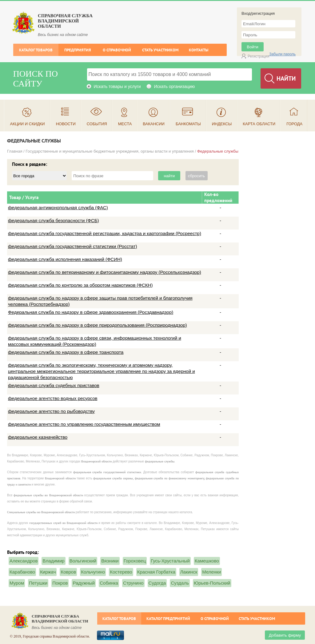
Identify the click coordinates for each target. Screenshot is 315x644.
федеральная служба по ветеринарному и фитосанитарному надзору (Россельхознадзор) (105, 272)
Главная (15, 151)
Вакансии (154, 124)
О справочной (117, 50)
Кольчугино (93, 572)
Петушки (38, 583)
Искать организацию (174, 86)
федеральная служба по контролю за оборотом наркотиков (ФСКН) (80, 285)
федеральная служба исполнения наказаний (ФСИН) (65, 259)
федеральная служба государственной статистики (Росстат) (72, 246)
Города (294, 124)
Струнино (133, 583)
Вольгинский (83, 561)
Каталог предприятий (168, 619)
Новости (66, 124)
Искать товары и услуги (117, 86)
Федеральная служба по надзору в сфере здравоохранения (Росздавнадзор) (91, 312)
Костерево (121, 572)
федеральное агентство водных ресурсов (53, 398)
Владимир (53, 561)
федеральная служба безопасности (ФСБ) (54, 220)
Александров (24, 561)
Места (125, 124)
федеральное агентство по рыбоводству (51, 411)
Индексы (222, 124)
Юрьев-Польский (212, 583)
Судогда (157, 583)
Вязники (110, 561)
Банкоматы (188, 124)
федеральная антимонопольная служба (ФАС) (58, 208)
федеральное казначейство (38, 437)
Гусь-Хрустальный (170, 561)
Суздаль (180, 583)
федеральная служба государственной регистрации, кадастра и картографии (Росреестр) (105, 233)
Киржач (48, 572)
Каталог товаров (36, 50)
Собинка (109, 583)
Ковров (68, 572)
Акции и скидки (28, 124)
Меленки (211, 572)
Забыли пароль (282, 54)
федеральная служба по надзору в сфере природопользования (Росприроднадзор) (98, 325)
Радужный (84, 583)
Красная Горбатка (156, 572)
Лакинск (189, 572)
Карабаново (22, 572)
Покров (60, 583)
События (97, 124)
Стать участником (160, 50)
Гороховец (135, 561)
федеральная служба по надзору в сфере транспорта (66, 352)
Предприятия (78, 50)
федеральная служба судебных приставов (54, 385)
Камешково (207, 561)
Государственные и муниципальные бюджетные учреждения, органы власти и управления (110, 151)
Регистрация (258, 56)
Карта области (259, 124)
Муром (17, 583)
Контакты (199, 50)
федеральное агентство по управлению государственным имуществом (84, 424)
